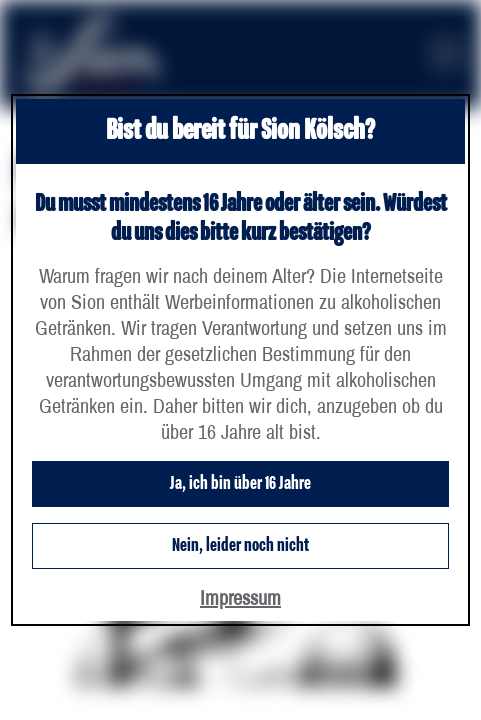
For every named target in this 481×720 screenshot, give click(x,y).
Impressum (240, 597)
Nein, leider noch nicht (240, 546)
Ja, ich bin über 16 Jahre (240, 484)
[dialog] (240, 360)
